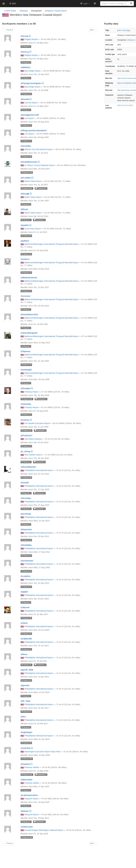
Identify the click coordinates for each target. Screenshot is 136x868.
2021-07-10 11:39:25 (125, 105)
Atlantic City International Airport (38, 149)
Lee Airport (29, 118)
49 (26, 571)
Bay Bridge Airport (32, 71)
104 (27, 399)
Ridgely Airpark (31, 39)
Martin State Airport (33, 181)
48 (26, 157)
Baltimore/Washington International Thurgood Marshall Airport (51, 244)
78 (26, 365)
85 (26, 236)
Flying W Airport (31, 799)
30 (26, 477)
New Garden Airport (33, 455)
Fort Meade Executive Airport (37, 423)
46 (26, 618)
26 (26, 94)
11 (26, 649)
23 (26, 291)
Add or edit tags (124, 30)
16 (26, 273)
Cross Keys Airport (33, 229)
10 (26, 125)
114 (27, 775)
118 (27, 172)
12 (26, 665)
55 (26, 743)
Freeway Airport (31, 392)
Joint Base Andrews (33, 439)
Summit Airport (31, 103)
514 (27, 188)
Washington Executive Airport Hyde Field (42, 752)
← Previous (9, 843)
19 (26, 680)
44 (26, 712)
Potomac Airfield (32, 767)
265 (27, 759)
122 (27, 837)
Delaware (131, 40)
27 (26, 415)
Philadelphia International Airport (39, 470)
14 (26, 556)
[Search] (131, 4)
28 (26, 540)
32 (26, 254)
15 (26, 446)
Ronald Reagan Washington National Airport (44, 830)
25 (26, 430)
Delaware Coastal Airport (56, 11)
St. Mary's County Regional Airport (40, 165)
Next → (93, 843)
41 (26, 141)
